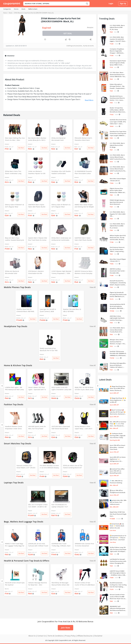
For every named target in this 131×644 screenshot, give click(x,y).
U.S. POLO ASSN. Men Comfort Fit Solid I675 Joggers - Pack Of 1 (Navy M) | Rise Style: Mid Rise (118, 39)
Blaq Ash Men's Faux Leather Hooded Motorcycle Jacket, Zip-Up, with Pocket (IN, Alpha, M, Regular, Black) (15, 239)
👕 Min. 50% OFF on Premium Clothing (116, 482)
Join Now (65, 628)
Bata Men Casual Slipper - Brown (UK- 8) (118, 180)
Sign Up (123, 3)
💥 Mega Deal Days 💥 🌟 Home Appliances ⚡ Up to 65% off (118, 400)
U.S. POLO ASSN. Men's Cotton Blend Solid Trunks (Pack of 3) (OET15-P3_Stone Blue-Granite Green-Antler (117, 330)
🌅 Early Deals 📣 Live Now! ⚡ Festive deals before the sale (117, 526)
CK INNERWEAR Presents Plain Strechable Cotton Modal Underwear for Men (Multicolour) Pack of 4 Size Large (84, 173)
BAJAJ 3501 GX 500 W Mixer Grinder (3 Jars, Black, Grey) (84, 388)
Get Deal (68, 33)
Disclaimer (98, 636)
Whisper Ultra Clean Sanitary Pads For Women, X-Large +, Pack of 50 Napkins (118, 342)
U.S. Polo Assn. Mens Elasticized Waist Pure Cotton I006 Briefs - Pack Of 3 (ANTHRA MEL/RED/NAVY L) (118, 75)
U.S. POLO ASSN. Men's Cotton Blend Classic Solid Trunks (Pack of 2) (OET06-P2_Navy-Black (117, 157)
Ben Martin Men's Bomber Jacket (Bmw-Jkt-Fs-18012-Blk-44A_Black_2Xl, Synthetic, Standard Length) (38, 139)
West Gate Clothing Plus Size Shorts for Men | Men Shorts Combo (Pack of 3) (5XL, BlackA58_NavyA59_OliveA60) (15, 139)
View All (93, 287)
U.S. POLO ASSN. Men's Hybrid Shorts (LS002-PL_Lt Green (117, 226)
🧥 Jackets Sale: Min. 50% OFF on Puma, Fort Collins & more (118, 502)
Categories (7, 9)
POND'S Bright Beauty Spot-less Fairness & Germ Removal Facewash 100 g (117, 202)
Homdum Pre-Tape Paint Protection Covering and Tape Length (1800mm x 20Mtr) (118, 134)
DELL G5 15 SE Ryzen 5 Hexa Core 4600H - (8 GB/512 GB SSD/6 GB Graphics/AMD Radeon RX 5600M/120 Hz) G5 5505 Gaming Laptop (38, 506)
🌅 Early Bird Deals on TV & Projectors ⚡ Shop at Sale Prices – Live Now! (118, 538)
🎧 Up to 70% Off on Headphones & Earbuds (118, 491)
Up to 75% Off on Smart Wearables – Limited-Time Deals (118, 447)
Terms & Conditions (55, 636)
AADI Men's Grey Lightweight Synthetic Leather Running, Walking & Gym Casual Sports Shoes (117, 318)
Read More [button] (89, 100)
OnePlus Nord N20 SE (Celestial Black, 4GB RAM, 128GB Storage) (25, 311)
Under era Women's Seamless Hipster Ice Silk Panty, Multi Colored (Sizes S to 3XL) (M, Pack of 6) (38, 173)
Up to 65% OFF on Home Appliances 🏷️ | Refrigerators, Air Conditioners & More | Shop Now (118, 459)
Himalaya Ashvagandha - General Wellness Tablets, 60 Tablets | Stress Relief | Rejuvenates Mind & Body (118, 365)
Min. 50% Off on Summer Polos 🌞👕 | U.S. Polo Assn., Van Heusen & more (118, 424)
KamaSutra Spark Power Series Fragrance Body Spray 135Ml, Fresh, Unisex (118, 63)
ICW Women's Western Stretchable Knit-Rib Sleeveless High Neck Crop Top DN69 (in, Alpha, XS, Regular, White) (37, 273)
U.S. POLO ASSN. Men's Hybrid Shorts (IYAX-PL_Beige (117, 145)
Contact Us (42, 636)
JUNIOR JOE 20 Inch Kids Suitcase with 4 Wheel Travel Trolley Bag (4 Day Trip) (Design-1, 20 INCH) (38, 545)
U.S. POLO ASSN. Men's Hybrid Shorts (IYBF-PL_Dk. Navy (117, 27)
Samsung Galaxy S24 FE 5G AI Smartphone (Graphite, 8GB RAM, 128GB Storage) (117, 306)
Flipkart (65, 315)
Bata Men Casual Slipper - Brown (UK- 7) (118, 260)
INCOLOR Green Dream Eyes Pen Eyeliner (15, 584)
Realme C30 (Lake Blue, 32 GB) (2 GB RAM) (72, 310)
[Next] (98, 386)
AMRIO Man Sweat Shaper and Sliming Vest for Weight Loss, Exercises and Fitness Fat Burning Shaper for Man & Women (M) (84, 206)
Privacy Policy (70, 636)
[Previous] (2, 386)
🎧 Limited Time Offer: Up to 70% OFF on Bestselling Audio (117, 471)
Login (111, 3)
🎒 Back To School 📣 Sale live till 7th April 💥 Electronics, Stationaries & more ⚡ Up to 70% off (118, 412)
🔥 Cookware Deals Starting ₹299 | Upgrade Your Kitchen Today (118, 435)
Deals (23, 9)
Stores (16, 9)
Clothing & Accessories (74, 46)
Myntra (7, 589)
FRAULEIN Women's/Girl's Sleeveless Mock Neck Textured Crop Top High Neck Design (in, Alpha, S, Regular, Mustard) (83, 139)
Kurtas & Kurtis (88, 46)
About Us (32, 636)
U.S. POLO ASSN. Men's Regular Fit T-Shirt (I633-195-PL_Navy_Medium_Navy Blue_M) (118, 214)
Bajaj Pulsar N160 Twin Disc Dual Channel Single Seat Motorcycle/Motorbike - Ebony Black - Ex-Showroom (118, 514)
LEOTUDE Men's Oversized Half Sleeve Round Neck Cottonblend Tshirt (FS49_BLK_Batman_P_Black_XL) (61, 428)
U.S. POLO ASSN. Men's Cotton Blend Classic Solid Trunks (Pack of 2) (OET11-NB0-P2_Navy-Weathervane (117, 169)
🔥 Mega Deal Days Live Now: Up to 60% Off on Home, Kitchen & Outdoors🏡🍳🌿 (118, 389)
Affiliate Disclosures (85, 636)
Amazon (90, 27)
